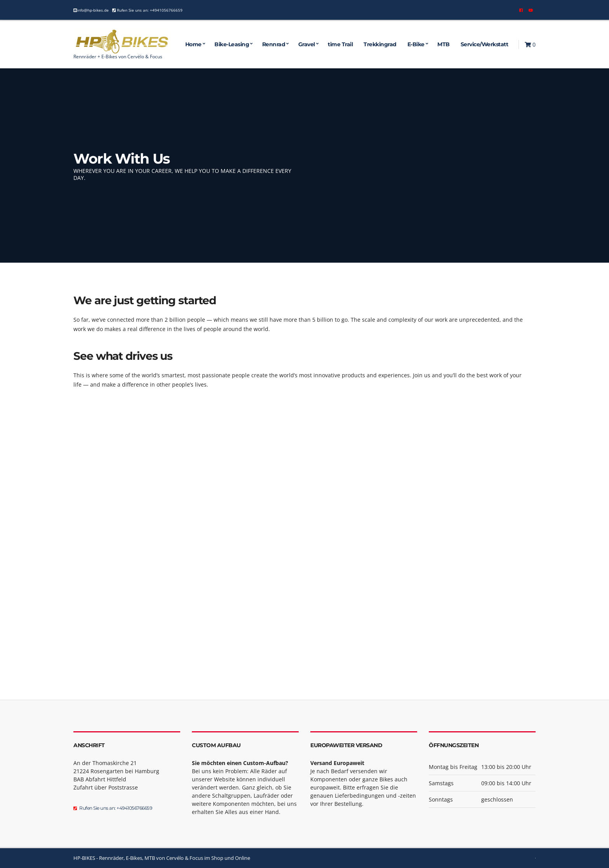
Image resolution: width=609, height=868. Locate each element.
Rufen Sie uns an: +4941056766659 (149, 10)
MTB (444, 44)
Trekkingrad (380, 44)
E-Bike (416, 44)
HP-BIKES (84, 858)
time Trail (340, 44)
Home (193, 44)
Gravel (307, 44)
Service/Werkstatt (485, 44)
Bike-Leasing (232, 44)
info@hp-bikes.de (93, 10)
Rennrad (274, 44)
